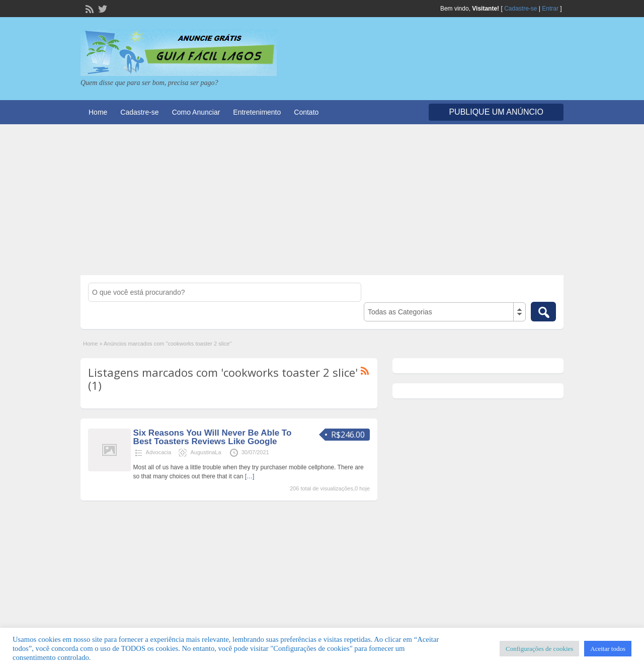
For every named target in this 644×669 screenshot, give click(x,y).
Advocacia (159, 452)
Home (98, 112)
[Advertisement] (322, 200)
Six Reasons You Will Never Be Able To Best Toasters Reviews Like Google (213, 437)
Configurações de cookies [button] (539, 649)
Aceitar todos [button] (608, 649)
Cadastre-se (520, 9)
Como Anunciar (196, 112)
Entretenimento (257, 112)
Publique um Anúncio (496, 112)
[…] (250, 476)
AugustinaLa (206, 452)
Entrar (550, 9)
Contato (306, 112)
